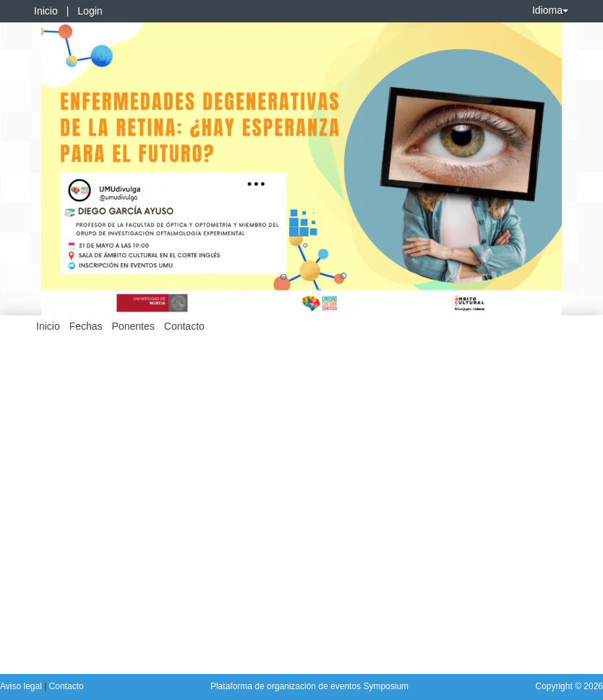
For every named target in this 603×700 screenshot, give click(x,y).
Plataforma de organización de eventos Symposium (309, 686)
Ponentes (133, 326)
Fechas (86, 326)
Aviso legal (22, 686)
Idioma (550, 10)
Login (90, 11)
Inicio (46, 11)
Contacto (184, 326)
